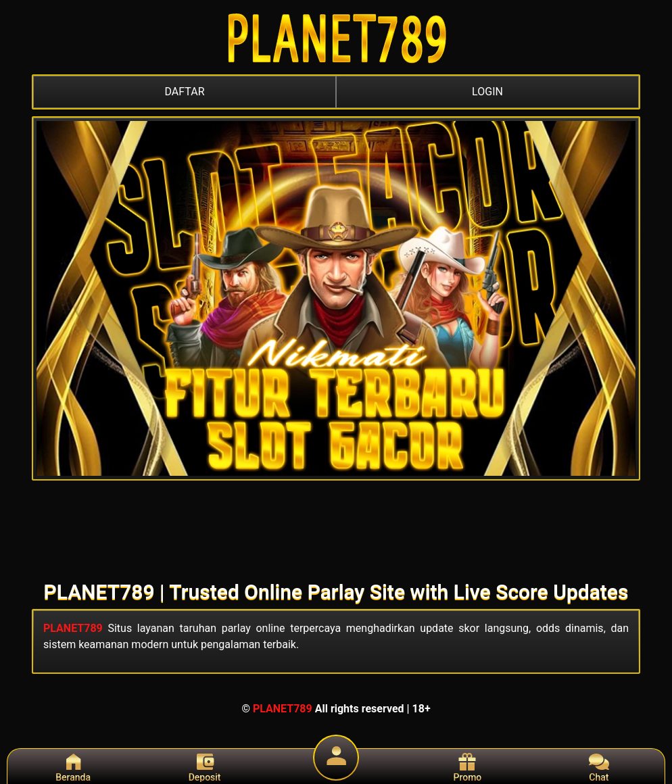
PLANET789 (73, 628)
